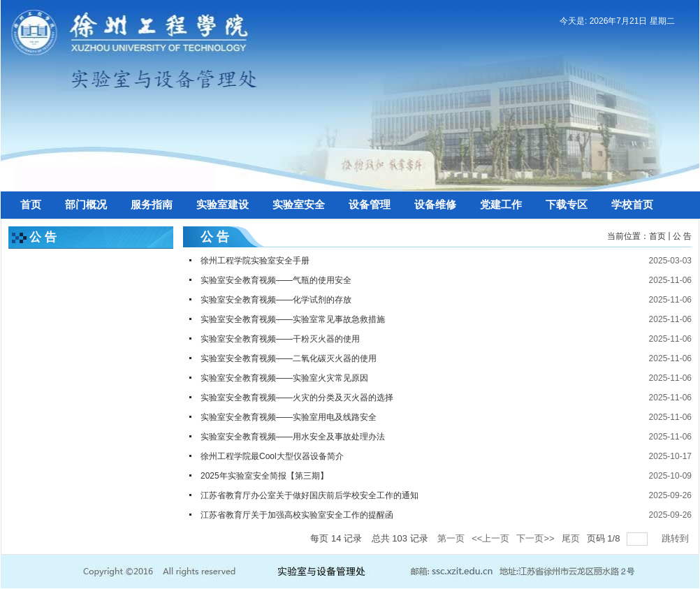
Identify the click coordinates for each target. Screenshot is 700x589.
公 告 (682, 236)
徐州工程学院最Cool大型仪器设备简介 (272, 456)
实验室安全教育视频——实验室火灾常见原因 (284, 378)
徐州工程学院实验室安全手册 (255, 261)
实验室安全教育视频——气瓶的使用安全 (276, 280)
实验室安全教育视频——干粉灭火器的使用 (280, 339)
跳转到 (677, 538)
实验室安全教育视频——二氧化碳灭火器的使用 (289, 358)
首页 (657, 236)
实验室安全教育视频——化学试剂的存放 (276, 300)
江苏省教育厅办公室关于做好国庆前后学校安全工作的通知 (309, 495)
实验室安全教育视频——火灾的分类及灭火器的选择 (297, 398)
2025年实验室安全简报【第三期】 (264, 476)
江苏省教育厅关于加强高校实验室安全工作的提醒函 (297, 515)
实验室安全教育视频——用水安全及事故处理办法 (293, 437)
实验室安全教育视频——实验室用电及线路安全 (289, 417)
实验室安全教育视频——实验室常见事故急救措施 (293, 319)
